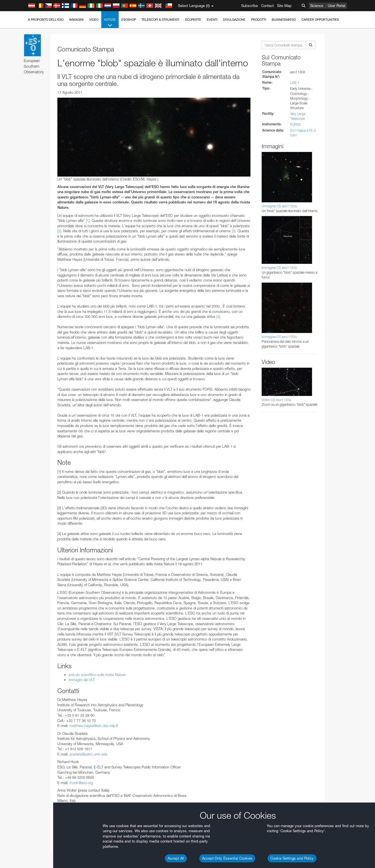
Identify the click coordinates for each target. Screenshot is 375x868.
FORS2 (296, 124)
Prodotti (259, 20)
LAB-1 (295, 83)
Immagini (76, 20)
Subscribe (249, 6)
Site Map (284, 6)
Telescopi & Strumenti (160, 20)
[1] (88, 220)
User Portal (337, 6)
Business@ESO (284, 20)
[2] (59, 231)
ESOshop (129, 20)
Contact (267, 6)
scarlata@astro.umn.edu (88, 754)
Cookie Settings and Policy (292, 858)
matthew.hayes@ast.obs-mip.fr (94, 726)
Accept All (176, 858)
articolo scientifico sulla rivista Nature (97, 675)
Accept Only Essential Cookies (227, 858)
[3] (234, 231)
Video (94, 20)
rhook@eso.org (81, 783)
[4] (218, 316)
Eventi (212, 20)
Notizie (110, 23)
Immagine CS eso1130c (279, 337)
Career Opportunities (320, 20)
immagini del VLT (82, 680)
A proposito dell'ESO (46, 20)
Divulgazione (234, 20)
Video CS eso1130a (276, 400)
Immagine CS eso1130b (279, 268)
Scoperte (193, 20)
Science (317, 6)
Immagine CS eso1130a (279, 206)
